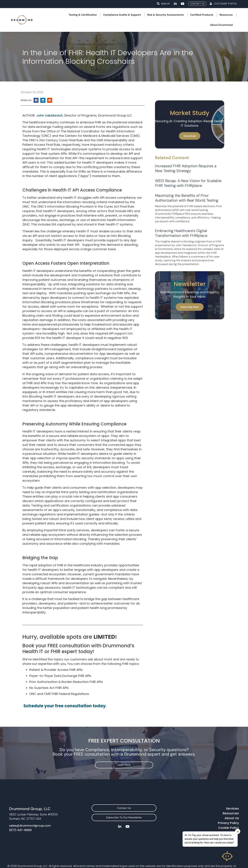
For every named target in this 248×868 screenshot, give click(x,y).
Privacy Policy (228, 830)
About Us (232, 825)
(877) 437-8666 (20, 837)
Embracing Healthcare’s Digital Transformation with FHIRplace (181, 243)
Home (8, 35)
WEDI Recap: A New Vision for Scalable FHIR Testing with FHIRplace (188, 193)
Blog (19, 35)
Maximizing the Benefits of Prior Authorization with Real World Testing (187, 207)
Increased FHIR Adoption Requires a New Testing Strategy (186, 178)
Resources (231, 820)
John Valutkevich (50, 125)
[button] (158, 4)
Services (232, 816)
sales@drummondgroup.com (30, 833)
